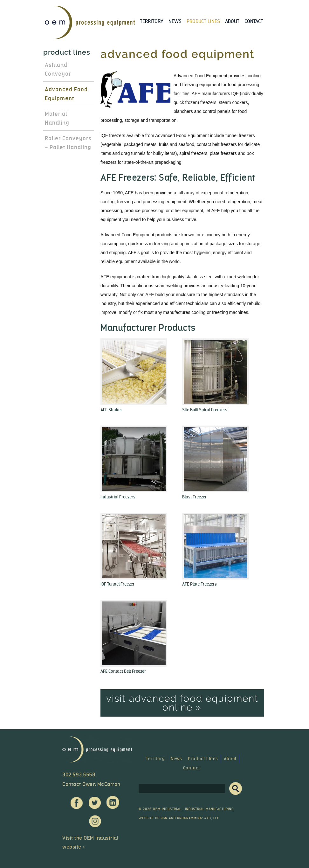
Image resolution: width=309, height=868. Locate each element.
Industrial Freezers (118, 497)
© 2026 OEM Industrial (160, 809)
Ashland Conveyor (58, 69)
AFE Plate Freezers (199, 584)
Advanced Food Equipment (66, 94)
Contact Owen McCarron (91, 784)
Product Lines (203, 21)
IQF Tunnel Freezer (117, 584)
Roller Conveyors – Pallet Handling (68, 143)
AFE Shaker (111, 410)
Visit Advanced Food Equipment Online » (182, 703)
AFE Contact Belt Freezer (123, 671)
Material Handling (57, 118)
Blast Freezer (194, 497)
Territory (152, 21)
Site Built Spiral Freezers (205, 410)
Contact (254, 21)
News (175, 21)
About (232, 21)
